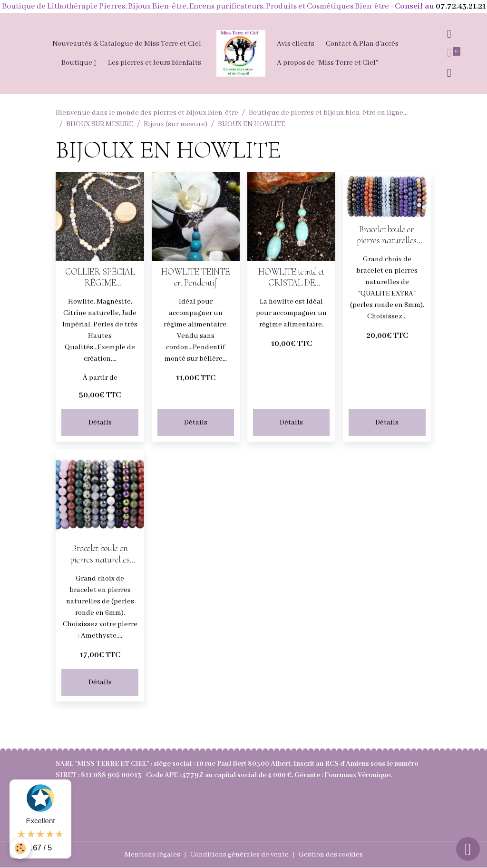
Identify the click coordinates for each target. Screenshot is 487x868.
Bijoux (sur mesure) (175, 124)
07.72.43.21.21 (461, 6)
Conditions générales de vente (239, 855)
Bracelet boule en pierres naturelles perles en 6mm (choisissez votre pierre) (100, 554)
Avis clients (296, 44)
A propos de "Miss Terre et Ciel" (327, 63)
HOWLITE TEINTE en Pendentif (195, 277)
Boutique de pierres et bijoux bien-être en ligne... (328, 113)
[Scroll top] (468, 849)
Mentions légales (152, 855)
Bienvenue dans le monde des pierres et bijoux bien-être (147, 113)
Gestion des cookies (331, 855)
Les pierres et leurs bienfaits (155, 63)
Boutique (78, 63)
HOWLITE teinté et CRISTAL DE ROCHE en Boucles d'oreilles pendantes (292, 277)
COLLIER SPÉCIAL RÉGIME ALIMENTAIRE (100, 277)
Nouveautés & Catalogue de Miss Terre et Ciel (127, 44)
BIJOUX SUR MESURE (100, 124)
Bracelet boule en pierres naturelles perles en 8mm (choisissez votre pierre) (387, 235)
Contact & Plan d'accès (362, 44)
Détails (100, 423)
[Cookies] (20, 848)
